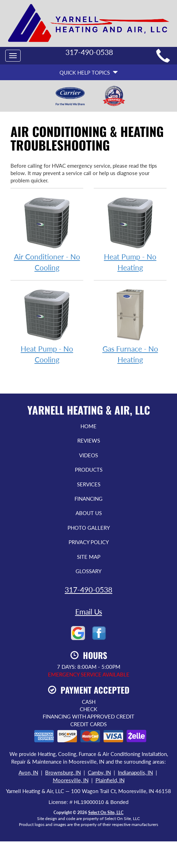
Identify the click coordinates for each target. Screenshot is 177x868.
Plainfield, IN (110, 780)
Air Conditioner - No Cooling (47, 234)
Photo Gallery (89, 528)
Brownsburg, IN (63, 772)
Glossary (88, 571)
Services (89, 484)
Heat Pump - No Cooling (47, 326)
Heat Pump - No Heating (130, 234)
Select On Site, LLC (106, 813)
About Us (89, 513)
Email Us (89, 612)
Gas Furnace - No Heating (130, 326)
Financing (88, 499)
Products (89, 470)
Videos (88, 455)
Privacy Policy (89, 542)
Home (88, 426)
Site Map (89, 557)
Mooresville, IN (71, 780)
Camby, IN (99, 772)
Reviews (89, 440)
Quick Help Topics (89, 72)
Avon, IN (28, 772)
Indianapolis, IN (135, 772)
